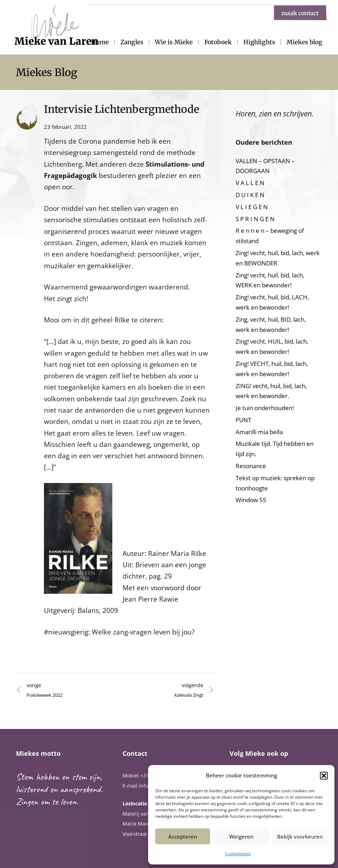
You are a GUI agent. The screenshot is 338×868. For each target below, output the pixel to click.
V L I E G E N (252, 207)
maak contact (300, 13)
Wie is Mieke (174, 42)
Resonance (251, 466)
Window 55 (251, 500)
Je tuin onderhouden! (265, 408)
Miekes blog (304, 42)
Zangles (132, 42)
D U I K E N (250, 195)
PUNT (243, 420)
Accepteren (183, 837)
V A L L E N (250, 183)
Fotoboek (218, 42)
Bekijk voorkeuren (300, 837)
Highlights (259, 42)
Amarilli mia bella (259, 432)
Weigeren (241, 837)
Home (100, 42)
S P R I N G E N (255, 219)
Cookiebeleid (238, 854)
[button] (324, 776)
